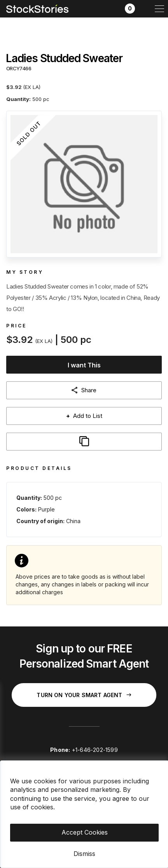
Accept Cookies (85, 832)
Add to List (84, 416)
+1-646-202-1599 (95, 750)
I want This (84, 365)
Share (89, 390)
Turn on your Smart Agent (84, 695)
